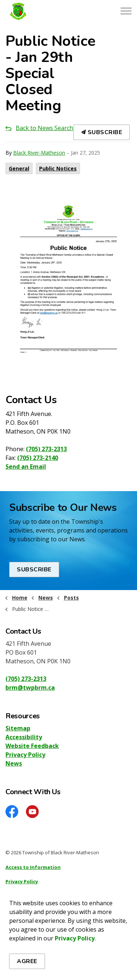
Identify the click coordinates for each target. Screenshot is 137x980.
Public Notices (58, 168)
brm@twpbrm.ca (30, 688)
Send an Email (26, 467)
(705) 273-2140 (38, 458)
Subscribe (102, 132)
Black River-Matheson (39, 153)
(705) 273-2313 (46, 449)
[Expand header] (126, 11)
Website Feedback (32, 746)
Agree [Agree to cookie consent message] (27, 961)
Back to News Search (44, 128)
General (19, 168)
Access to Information (33, 867)
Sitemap (18, 728)
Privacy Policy (25, 755)
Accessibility (24, 737)
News (14, 763)
